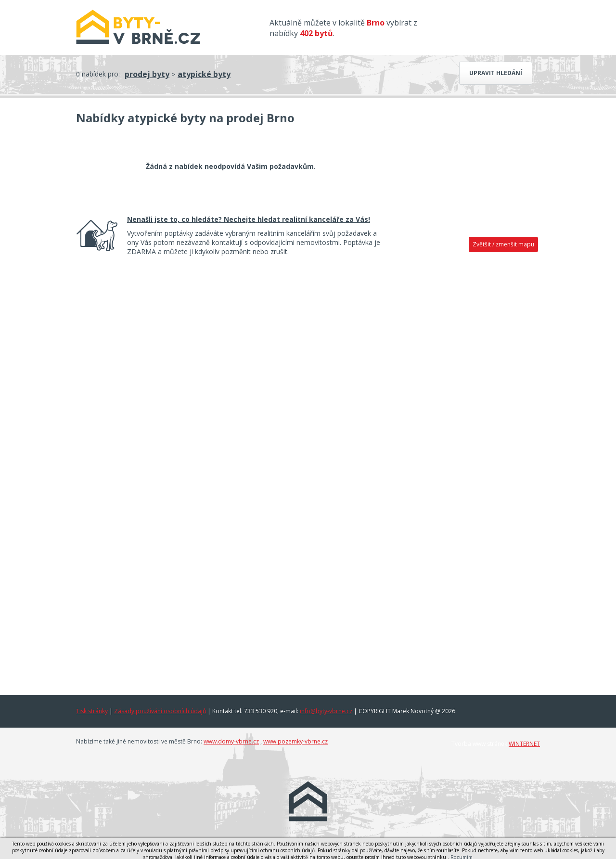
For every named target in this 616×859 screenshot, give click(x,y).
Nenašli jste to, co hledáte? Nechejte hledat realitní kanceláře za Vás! (249, 219)
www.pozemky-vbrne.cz (295, 741)
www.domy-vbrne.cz (231, 741)
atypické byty (204, 74)
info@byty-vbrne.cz (326, 711)
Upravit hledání (496, 73)
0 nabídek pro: (98, 74)
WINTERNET (524, 744)
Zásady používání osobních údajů (160, 711)
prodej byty (147, 74)
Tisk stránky (92, 711)
